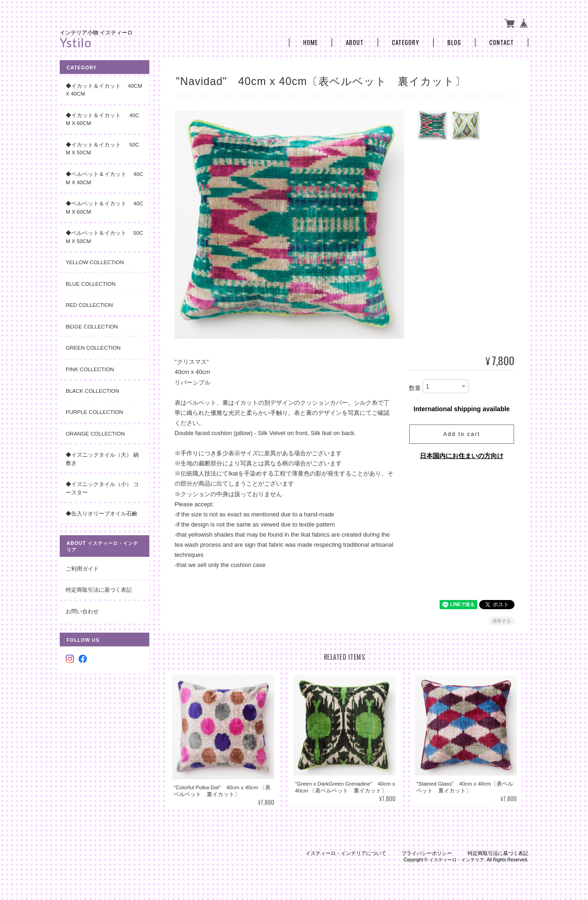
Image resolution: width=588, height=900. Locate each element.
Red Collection (89, 305)
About (355, 42)
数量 (415, 388)
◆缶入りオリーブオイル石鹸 (102, 513)
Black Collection (92, 391)
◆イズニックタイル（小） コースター (102, 488)
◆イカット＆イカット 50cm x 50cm (102, 149)
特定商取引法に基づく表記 (99, 590)
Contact (502, 42)
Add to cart (462, 434)
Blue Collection (90, 284)
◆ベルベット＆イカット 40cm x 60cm (105, 207)
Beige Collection (92, 326)
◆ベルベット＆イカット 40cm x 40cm (105, 178)
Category (406, 42)
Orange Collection (95, 433)
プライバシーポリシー (427, 853)
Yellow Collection (95, 262)
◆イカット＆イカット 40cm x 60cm (102, 119)
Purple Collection (94, 412)
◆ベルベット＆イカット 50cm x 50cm (105, 237)
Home (311, 42)
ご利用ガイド (82, 569)
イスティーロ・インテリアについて (346, 853)
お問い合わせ (82, 611)
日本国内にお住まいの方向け (462, 456)
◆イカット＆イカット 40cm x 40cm (104, 90)
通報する (502, 621)
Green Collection (93, 348)
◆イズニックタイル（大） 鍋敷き (102, 459)
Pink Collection (90, 369)
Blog (454, 42)
